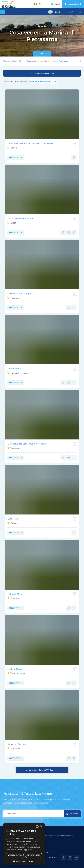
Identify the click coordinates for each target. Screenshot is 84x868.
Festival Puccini (16, 669)
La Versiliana (14, 369)
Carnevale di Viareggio (19, 294)
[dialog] (24, 844)
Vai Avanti (72, 814)
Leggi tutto (16, 158)
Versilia (44, 61)
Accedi (55, 4)
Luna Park (13, 519)
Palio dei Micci (15, 594)
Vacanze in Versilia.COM (13, 61)
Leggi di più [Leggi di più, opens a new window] (28, 850)
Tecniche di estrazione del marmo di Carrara (30, 143)
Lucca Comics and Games (21, 218)
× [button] (41, 826)
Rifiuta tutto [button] (34, 855)
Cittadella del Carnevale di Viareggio (27, 444)
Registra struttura (73, 4)
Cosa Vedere (32, 61)
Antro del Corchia (17, 744)
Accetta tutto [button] (15, 855)
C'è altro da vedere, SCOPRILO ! (42, 770)
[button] (24, 861)
